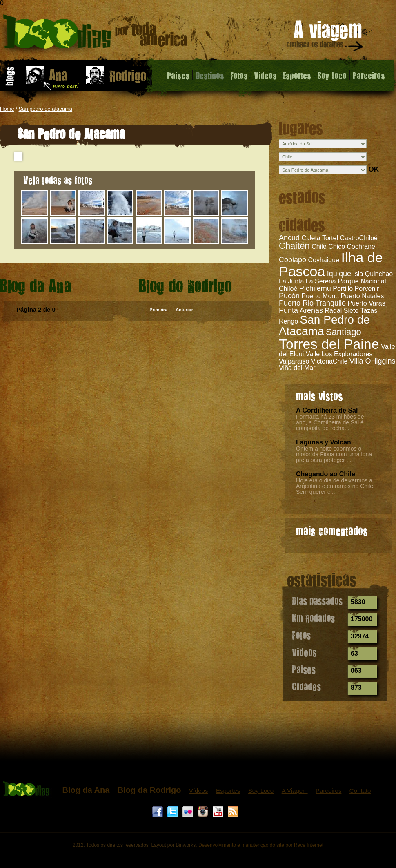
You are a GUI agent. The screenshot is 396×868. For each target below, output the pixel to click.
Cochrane (361, 247)
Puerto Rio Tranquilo (312, 303)
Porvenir (367, 289)
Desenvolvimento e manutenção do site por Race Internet (261, 845)
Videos (265, 75)
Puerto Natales (363, 296)
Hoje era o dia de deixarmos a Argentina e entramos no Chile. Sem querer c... (335, 486)
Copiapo (293, 260)
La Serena (321, 281)
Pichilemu (315, 288)
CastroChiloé (358, 238)
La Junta (291, 281)
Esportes (297, 75)
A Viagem (295, 791)
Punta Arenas (301, 310)
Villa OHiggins (373, 361)
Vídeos (199, 791)
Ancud (289, 238)
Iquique (339, 274)
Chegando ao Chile (326, 474)
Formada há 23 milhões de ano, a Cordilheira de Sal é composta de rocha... (330, 422)
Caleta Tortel (320, 238)
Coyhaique (324, 260)
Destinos (210, 75)
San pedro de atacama (46, 109)
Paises (178, 75)
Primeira (158, 310)
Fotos (239, 75)
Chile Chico (328, 247)
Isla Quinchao (373, 274)
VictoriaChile (329, 361)
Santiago (344, 332)
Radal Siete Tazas (351, 311)
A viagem (325, 37)
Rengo (288, 321)
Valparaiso (294, 361)
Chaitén (294, 246)
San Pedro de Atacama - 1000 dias (95, 35)
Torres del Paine (329, 344)
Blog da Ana (86, 790)
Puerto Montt (320, 296)
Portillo (343, 289)
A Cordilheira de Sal (327, 410)
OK (374, 169)
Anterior (184, 310)
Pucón (289, 296)
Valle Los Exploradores (339, 354)
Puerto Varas (367, 303)
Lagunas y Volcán (324, 442)
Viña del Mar (297, 368)
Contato (360, 791)
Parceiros (369, 75)
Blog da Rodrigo (149, 790)
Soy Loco (332, 75)
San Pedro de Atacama (324, 325)
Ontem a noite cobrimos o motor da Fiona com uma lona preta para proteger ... (334, 454)
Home (7, 109)
